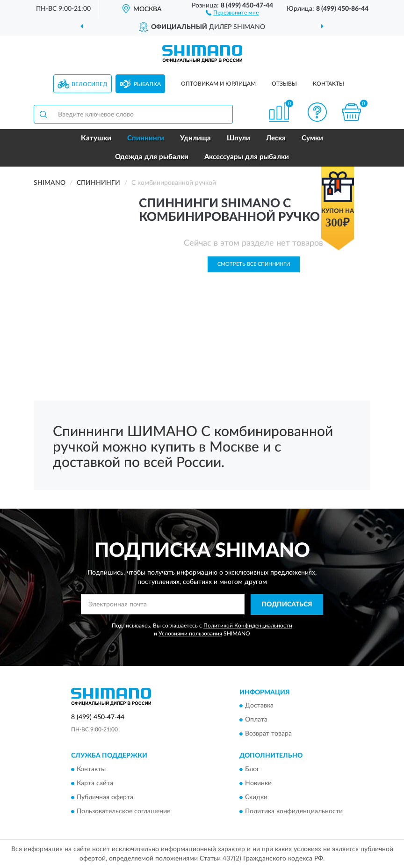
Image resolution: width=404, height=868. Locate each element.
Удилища (195, 138)
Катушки (96, 138)
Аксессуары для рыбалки (247, 157)
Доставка (259, 706)
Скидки (256, 797)
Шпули (238, 138)
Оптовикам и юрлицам (218, 84)
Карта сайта (95, 783)
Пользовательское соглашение (123, 811)
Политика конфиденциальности (294, 811)
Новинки (258, 783)
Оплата (256, 720)
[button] (232, 12)
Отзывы (284, 84)
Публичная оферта (105, 797)
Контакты (328, 84)
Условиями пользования (190, 634)
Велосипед (90, 84)
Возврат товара (268, 734)
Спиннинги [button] (146, 138)
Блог (252, 769)
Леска (276, 138)
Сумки (312, 138)
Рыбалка (147, 84)
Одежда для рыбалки (152, 157)
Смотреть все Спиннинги (254, 264)
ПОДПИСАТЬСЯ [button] (287, 605)
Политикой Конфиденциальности (248, 626)
